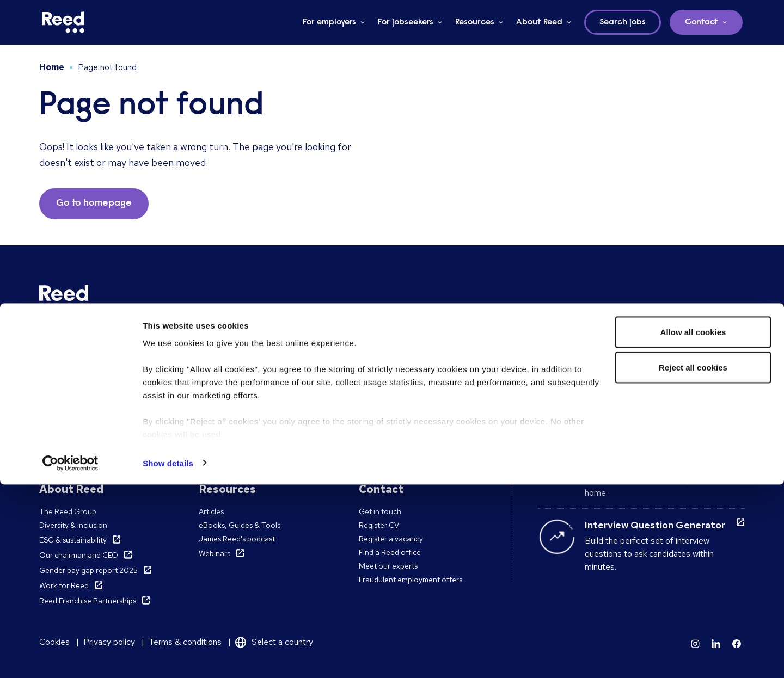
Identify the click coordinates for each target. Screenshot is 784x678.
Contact (702, 22)
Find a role (217, 375)
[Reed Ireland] (63, 22)
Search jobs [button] (623, 22)
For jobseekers (406, 22)
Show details (168, 657)
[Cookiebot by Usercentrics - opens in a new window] (71, 657)
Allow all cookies (693, 525)
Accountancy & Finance (399, 375)
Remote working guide (637, 451)
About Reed (539, 22)
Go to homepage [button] (94, 204)
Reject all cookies (693, 561)
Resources (475, 22)
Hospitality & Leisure (394, 389)
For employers (329, 22)
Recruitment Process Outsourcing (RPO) (109, 403)
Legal (368, 403)
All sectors (376, 416)
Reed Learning (64, 431)
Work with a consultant (238, 389)
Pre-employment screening (85, 416)
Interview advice (623, 395)
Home (52, 67)
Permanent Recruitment (80, 375)
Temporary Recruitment (80, 389)
